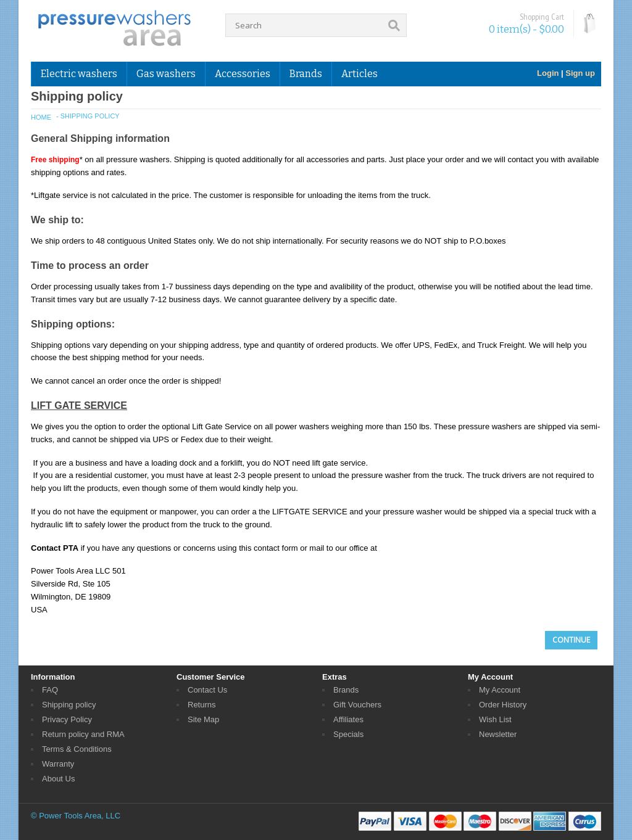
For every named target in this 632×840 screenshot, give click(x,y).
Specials (348, 734)
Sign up (580, 73)
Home (41, 117)
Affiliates (348, 719)
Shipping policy (69, 705)
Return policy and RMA (83, 734)
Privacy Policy (67, 719)
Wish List (495, 719)
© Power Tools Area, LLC (76, 816)
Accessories (243, 74)
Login (548, 73)
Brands (306, 74)
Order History (503, 705)
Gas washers (166, 74)
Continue (571, 640)
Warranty (58, 764)
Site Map (203, 719)
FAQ (50, 690)
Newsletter (498, 734)
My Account (500, 690)
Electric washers (79, 74)
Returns (202, 705)
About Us (58, 779)
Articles (360, 74)
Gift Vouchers (357, 705)
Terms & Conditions (77, 749)
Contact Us (207, 690)
